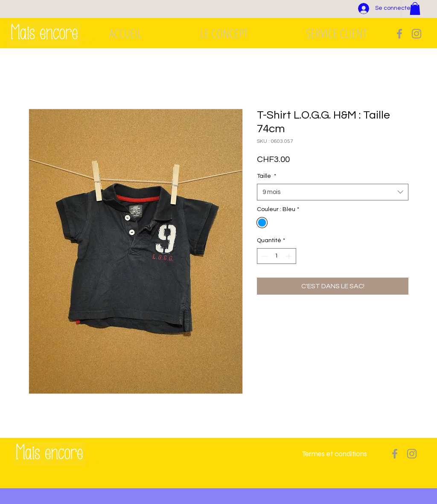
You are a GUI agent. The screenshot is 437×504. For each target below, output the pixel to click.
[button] (415, 9)
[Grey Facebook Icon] (399, 34)
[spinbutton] (277, 256)
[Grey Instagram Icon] (417, 34)
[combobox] (333, 192)
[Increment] (290, 256)
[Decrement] (264, 256)
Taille (267, 176)
